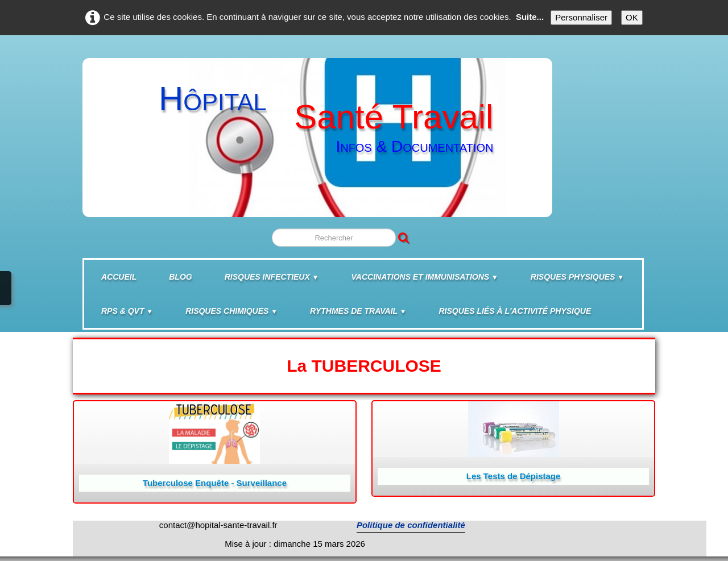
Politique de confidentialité (411, 525)
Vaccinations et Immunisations (425, 277)
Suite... (530, 17)
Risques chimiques (231, 311)
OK (632, 17)
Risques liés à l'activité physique (515, 311)
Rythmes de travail (358, 311)
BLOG (180, 277)
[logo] (316, 132)
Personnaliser (581, 17)
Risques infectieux (272, 277)
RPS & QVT (127, 311)
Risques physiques (577, 277)
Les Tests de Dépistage (514, 476)
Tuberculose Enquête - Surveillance (215, 483)
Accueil (119, 277)
